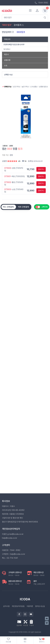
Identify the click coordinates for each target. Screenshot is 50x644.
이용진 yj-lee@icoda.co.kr (13, 534)
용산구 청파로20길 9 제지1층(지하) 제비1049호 (20, 522)
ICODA (25, 599)
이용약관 (30, 606)
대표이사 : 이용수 (8, 506)
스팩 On (45, 207)
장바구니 (41, 169)
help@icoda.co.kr (10, 538)
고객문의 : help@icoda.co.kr (14, 554)
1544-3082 (41, 3)
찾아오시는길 (40, 606)
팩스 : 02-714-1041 (10, 558)
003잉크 (21, 32)
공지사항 (6, 606)
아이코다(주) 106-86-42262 (13, 510)
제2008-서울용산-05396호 (13, 514)
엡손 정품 (12, 149)
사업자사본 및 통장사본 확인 (12, 518)
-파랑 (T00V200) (14, 176)
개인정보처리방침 (18, 606)
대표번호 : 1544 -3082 (11, 550)
